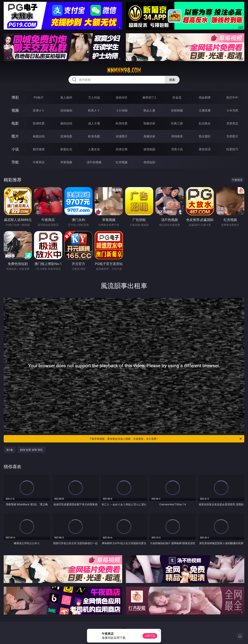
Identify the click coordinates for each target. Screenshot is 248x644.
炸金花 (177, 97)
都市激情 (39, 149)
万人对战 (94, 97)
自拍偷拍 (66, 110)
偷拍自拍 (66, 123)
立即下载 (150, 636)
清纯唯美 (177, 136)
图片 (15, 136)
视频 (15, 110)
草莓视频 (66, 162)
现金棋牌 (205, 97)
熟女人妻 (149, 110)
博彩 (15, 97)
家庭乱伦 (66, 149)
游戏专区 (122, 97)
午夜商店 (39, 162)
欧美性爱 (122, 123)
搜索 (172, 80)
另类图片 (232, 136)
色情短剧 (149, 162)
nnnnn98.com (124, 70)
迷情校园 (149, 149)
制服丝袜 (149, 123)
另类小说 (177, 149)
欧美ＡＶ (94, 110)
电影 (15, 123)
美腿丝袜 (149, 136)
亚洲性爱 (39, 123)
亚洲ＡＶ (39, 110)
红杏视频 (122, 162)
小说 (15, 149)
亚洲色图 (66, 136)
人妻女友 (94, 149)
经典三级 (177, 123)
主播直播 (205, 110)
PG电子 (39, 97)
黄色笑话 (205, 149)
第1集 (10, 450)
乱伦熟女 (205, 123)
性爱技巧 (232, 149)
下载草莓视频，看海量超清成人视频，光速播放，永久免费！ (166, 439)
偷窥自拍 (39, 136)
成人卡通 (94, 123)
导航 (15, 162)
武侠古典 (122, 149)
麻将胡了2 (149, 97)
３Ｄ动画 (122, 110)
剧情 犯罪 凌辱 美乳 (31, 450)
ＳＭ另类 (232, 110)
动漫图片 (122, 136)
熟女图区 (205, 136)
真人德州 (66, 97)
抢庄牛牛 (232, 97)
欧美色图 (94, 136)
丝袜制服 (177, 110)
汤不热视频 (94, 162)
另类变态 (232, 123)
